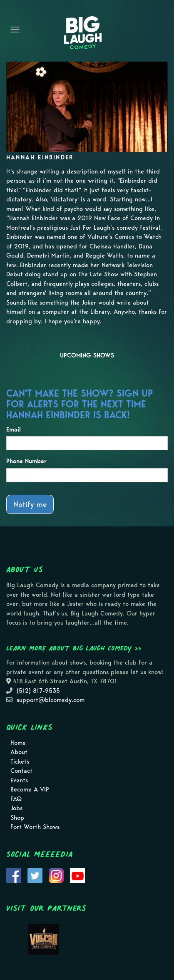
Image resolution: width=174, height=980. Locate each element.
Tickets (20, 762)
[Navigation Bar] (15, 30)
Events (19, 780)
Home (18, 743)
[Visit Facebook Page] (14, 875)
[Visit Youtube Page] (77, 875)
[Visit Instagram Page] (56, 875)
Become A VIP (30, 789)
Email (14, 429)
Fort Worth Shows (35, 827)
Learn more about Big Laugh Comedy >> (74, 648)
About (19, 752)
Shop (17, 818)
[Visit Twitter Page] (35, 875)
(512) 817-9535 (38, 691)
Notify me (30, 504)
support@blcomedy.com (51, 700)
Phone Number (26, 461)
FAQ (16, 799)
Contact (21, 771)
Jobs (16, 808)
